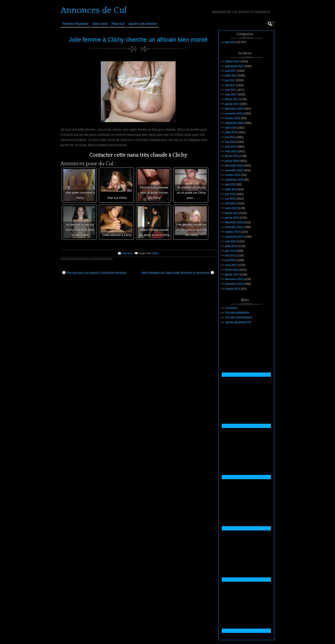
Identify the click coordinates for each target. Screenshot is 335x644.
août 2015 (231, 184)
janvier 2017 (232, 104)
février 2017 (232, 99)
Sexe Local (100, 24)
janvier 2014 (232, 275)
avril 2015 (231, 203)
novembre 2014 (234, 227)
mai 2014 (230, 256)
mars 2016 (231, 151)
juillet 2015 (231, 189)
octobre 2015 (232, 175)
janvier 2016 (232, 161)
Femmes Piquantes (75, 24)
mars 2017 (231, 95)
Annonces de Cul (94, 10)
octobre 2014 (232, 232)
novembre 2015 (234, 170)
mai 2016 (230, 142)
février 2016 (232, 156)
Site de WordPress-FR (238, 322)
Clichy (155, 253)
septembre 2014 (234, 237)
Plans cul (118, 24)
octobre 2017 (232, 61)
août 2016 (231, 128)
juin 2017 (230, 80)
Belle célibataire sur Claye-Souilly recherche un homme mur (178, 273)
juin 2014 (230, 251)
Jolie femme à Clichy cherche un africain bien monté (138, 40)
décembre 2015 (234, 166)
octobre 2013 (232, 289)
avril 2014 (231, 260)
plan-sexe (127, 253)
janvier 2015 (232, 218)
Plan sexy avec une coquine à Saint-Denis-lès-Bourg (94, 273)
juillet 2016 (231, 132)
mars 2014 (231, 265)
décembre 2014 (234, 222)
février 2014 (232, 270)
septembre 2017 (234, 66)
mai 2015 (230, 199)
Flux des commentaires (239, 317)
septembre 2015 (234, 180)
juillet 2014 (231, 246)
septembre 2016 (234, 123)
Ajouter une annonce (143, 24)
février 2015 (232, 213)
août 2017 (231, 71)
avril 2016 (231, 147)
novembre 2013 (234, 284)
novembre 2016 (234, 114)
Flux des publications (237, 313)
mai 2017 (230, 85)
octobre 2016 (232, 118)
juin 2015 (230, 194)
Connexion (231, 308)
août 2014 (231, 241)
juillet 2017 (231, 76)
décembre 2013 (234, 279)
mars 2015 (231, 208)
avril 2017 (231, 90)
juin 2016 (230, 137)
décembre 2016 (234, 109)
